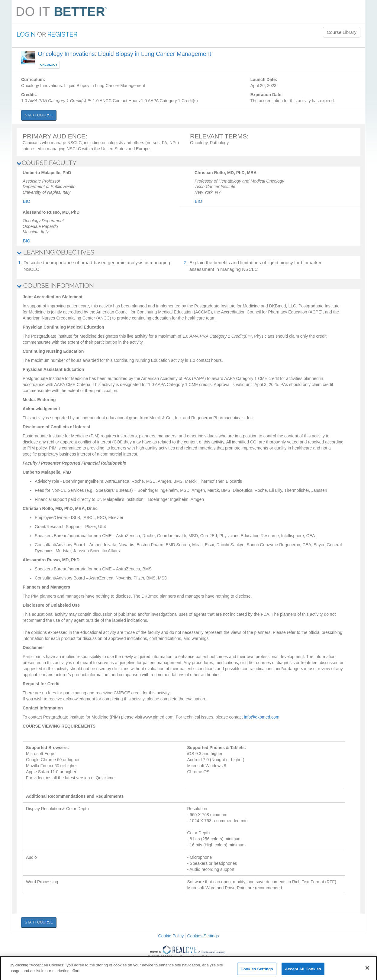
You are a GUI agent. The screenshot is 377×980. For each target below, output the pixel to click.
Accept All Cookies (303, 971)
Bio (27, 201)
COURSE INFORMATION (55, 286)
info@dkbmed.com (262, 717)
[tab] (188, 163)
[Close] (367, 971)
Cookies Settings (203, 936)
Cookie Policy (171, 936)
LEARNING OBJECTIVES (55, 252)
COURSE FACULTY (47, 163)
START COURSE (39, 115)
